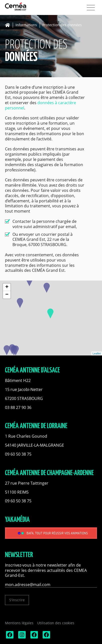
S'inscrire (17, 600)
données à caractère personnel (41, 105)
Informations (26, 25)
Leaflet (97, 353)
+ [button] (7, 287)
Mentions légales (19, 623)
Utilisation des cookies (56, 623)
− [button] (7, 295)
